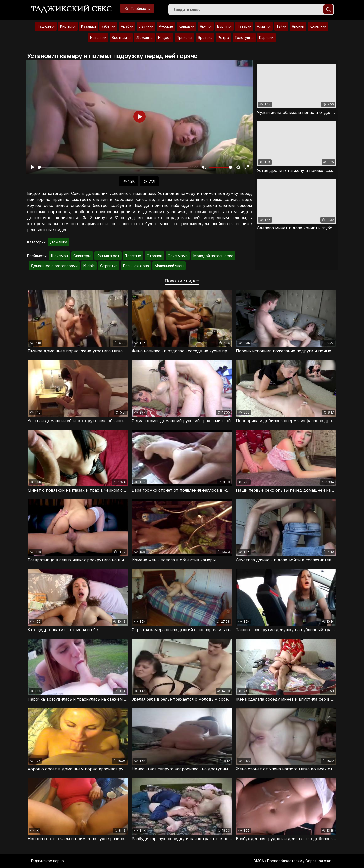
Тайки (281, 26)
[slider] (113, 167)
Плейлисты (137, 8)
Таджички (46, 26)
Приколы (184, 38)
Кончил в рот (108, 256)
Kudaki (89, 266)
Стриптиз (109, 266)
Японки (298, 26)
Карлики (266, 38)
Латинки (146, 26)
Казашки (88, 26)
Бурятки (224, 26)
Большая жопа (136, 266)
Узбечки (108, 26)
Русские (166, 26)
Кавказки (187, 26)
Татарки (244, 26)
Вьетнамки (121, 38)
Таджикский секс (71, 9)
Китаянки (98, 38)
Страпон (154, 256)
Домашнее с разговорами (54, 266)
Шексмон (59, 256)
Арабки (127, 26)
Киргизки (68, 26)
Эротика (205, 38)
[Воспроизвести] (32, 167)
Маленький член (169, 266)
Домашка (144, 38)
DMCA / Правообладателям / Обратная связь (294, 861)
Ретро (223, 38)
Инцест (165, 38)
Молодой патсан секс (213, 256)
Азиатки (264, 26)
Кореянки (318, 26)
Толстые (133, 256)
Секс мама (178, 256)
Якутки (206, 26)
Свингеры (82, 256)
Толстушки (244, 38)
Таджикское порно (47, 861)
